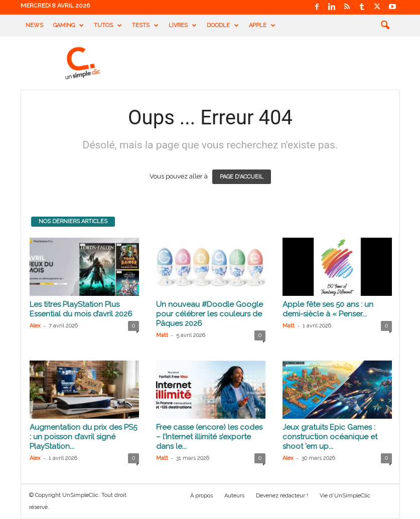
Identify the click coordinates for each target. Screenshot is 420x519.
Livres (183, 26)
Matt (162, 335)
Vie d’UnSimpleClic (345, 496)
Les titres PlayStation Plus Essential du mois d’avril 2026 (81, 309)
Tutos (108, 26)
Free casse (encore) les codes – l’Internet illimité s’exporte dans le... (209, 437)
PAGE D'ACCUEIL (242, 177)
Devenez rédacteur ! (282, 496)
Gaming (68, 26)
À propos (201, 496)
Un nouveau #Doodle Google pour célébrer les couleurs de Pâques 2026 (209, 314)
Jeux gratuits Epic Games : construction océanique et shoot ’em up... (330, 437)
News (34, 25)
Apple (262, 26)
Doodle (223, 26)
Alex (35, 326)
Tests (145, 26)
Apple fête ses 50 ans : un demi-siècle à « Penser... (328, 309)
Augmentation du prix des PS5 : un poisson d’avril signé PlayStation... (83, 437)
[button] (385, 26)
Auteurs (234, 496)
